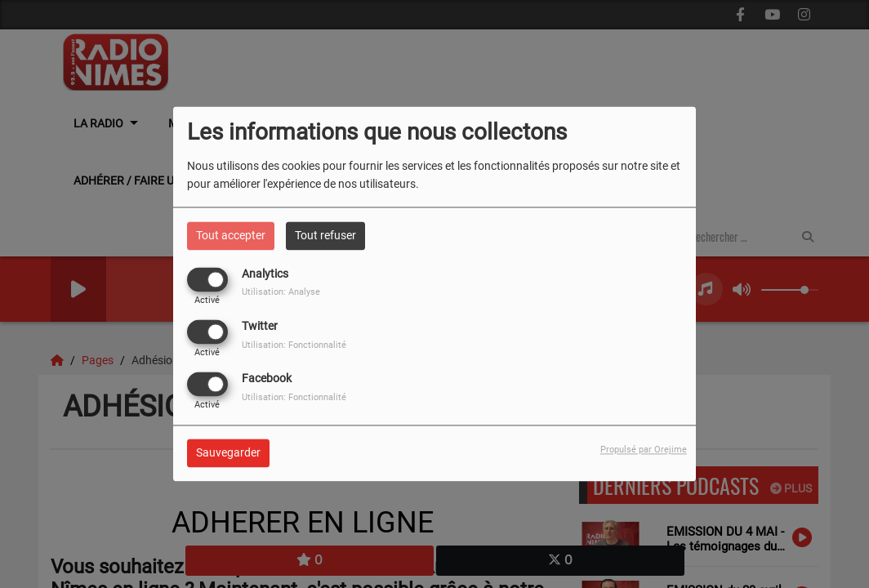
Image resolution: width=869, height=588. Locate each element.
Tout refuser (325, 235)
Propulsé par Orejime (644, 450)
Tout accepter (231, 235)
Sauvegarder (228, 453)
